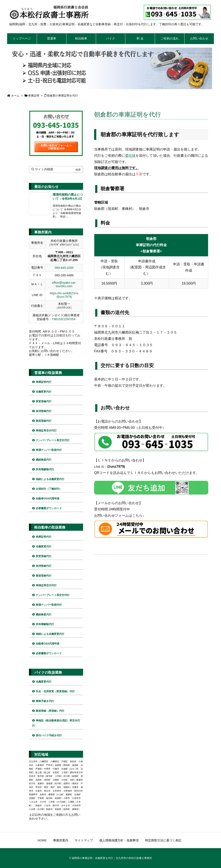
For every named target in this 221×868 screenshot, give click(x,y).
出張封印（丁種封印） (49, 489)
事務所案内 (61, 840)
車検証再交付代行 (46, 431)
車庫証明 (34, 96)
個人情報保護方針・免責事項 (119, 840)
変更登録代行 (44, 401)
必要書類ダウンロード (49, 508)
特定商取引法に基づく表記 (163, 840)
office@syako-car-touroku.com (64, 284)
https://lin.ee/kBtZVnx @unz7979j (64, 295)
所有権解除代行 (45, 469)
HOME (42, 840)
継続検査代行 (44, 460)
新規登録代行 (44, 421)
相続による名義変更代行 (50, 479)
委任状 (130, 156)
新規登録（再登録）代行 (50, 711)
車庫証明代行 (44, 382)
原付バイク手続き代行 (49, 735)
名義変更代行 (44, 392)
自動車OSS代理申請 (48, 499)
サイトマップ (84, 840)
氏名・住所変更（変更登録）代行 (55, 691)
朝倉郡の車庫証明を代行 (62, 96)
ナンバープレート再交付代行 (53, 440)
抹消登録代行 (44, 411)
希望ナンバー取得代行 (49, 450)
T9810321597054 (64, 319)
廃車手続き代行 (45, 701)
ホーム (15, 96)
